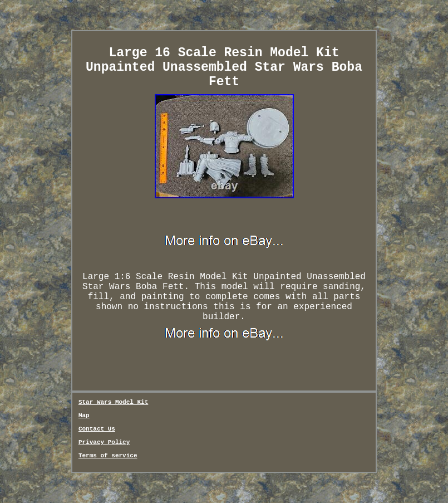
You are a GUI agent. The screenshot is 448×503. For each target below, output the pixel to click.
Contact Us (97, 429)
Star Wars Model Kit (113, 402)
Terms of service (108, 456)
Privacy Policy (104, 442)
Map (84, 416)
